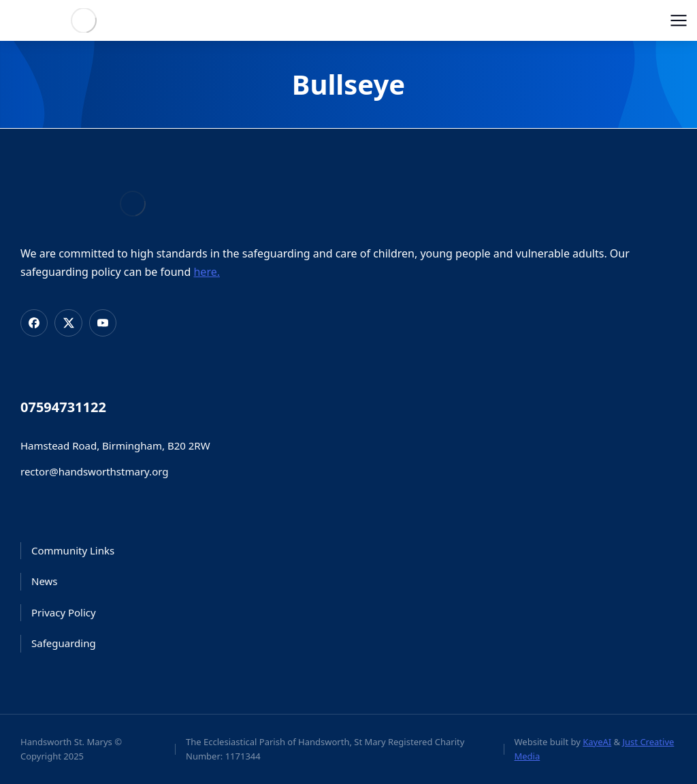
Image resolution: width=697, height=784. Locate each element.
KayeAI (597, 742)
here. (207, 272)
